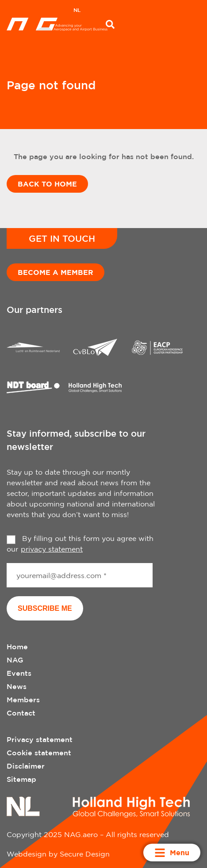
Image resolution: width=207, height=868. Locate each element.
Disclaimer (26, 766)
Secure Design (85, 854)
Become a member (56, 272)
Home (17, 647)
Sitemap (21, 779)
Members (23, 700)
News (17, 686)
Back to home (47, 184)
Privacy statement (40, 739)
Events (19, 673)
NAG (15, 660)
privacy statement (52, 549)
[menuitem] (77, 11)
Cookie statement (39, 753)
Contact (21, 713)
